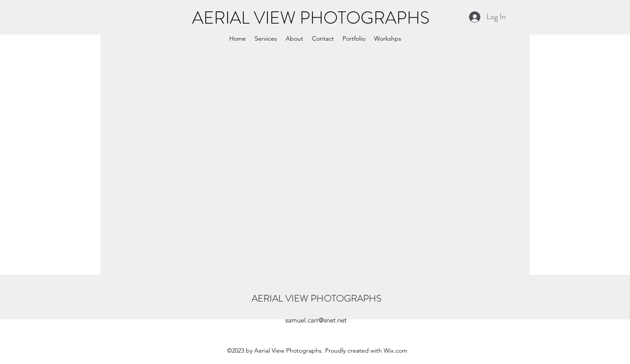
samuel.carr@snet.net (316, 320)
